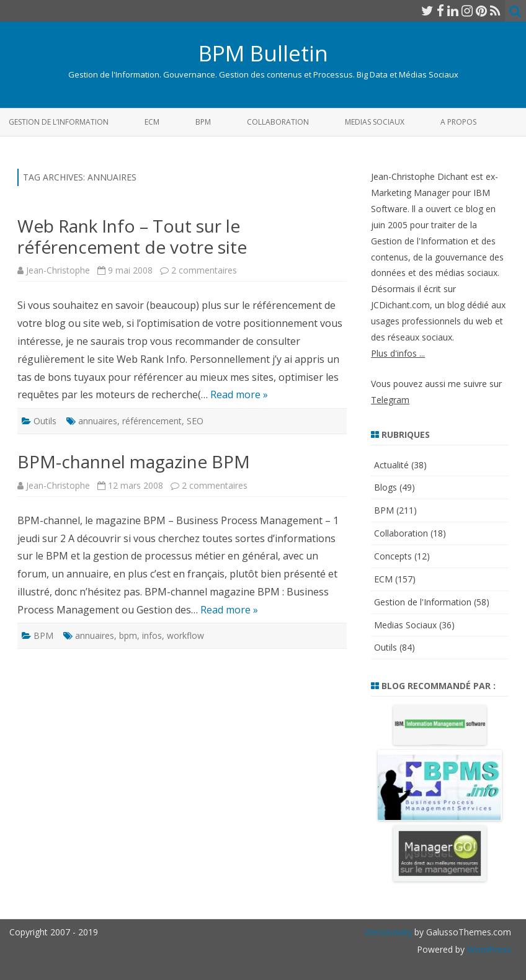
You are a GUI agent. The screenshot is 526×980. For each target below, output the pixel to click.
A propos (458, 122)
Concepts (393, 556)
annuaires (98, 421)
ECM (152, 122)
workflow (185, 635)
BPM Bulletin (263, 53)
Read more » (239, 394)
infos (152, 635)
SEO (195, 421)
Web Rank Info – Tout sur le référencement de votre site (132, 236)
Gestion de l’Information (59, 122)
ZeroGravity (388, 932)
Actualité (391, 465)
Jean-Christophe (58, 270)
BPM (203, 122)
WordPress (488, 949)
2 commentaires (204, 270)
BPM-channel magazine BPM (134, 461)
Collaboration (278, 122)
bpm (128, 635)
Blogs (386, 487)
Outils (45, 421)
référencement (152, 421)
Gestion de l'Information (423, 602)
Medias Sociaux (375, 122)
